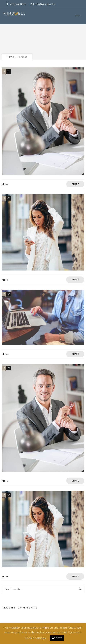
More (5, 184)
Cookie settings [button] (35, 638)
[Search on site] (43, 589)
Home (10, 57)
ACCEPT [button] (57, 638)
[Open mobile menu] (79, 16)
